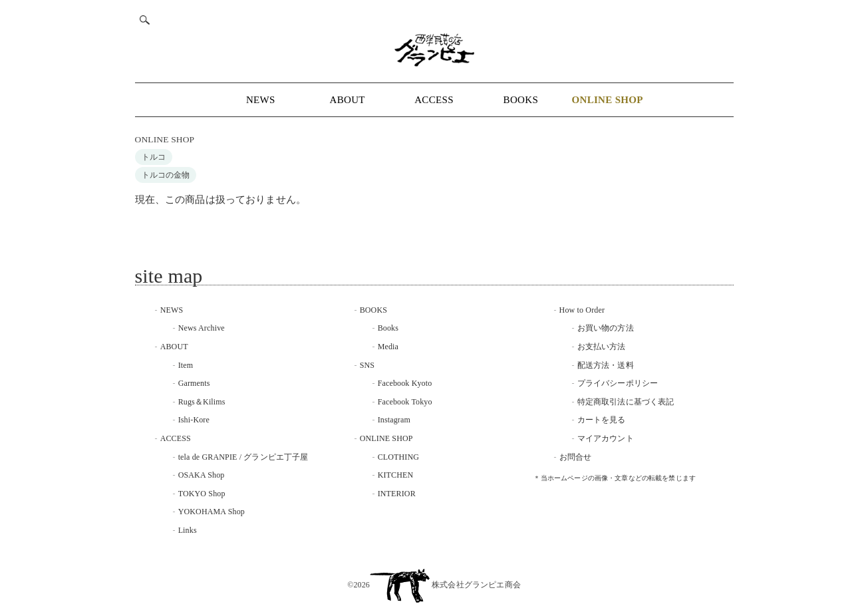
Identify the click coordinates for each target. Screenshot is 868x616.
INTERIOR (397, 494)
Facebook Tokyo (405, 402)
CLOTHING (399, 457)
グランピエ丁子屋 (276, 457)
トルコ (154, 157)
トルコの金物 (166, 175)
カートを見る (602, 420)
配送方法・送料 (606, 365)
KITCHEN (396, 475)
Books (388, 328)
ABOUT (348, 100)
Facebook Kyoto (405, 383)
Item (186, 365)
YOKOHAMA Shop (212, 512)
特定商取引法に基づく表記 (626, 402)
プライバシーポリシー (618, 383)
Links (188, 530)
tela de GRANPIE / (211, 457)
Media (388, 347)
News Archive (202, 328)
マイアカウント (606, 438)
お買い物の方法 (606, 328)
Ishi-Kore (194, 420)
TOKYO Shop (202, 494)
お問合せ (576, 457)
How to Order (582, 310)
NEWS (261, 100)
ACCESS (434, 100)
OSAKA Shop (202, 475)
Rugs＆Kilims (202, 402)
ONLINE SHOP (165, 139)
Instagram (394, 420)
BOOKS (521, 100)
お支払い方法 (602, 347)
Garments (194, 383)
